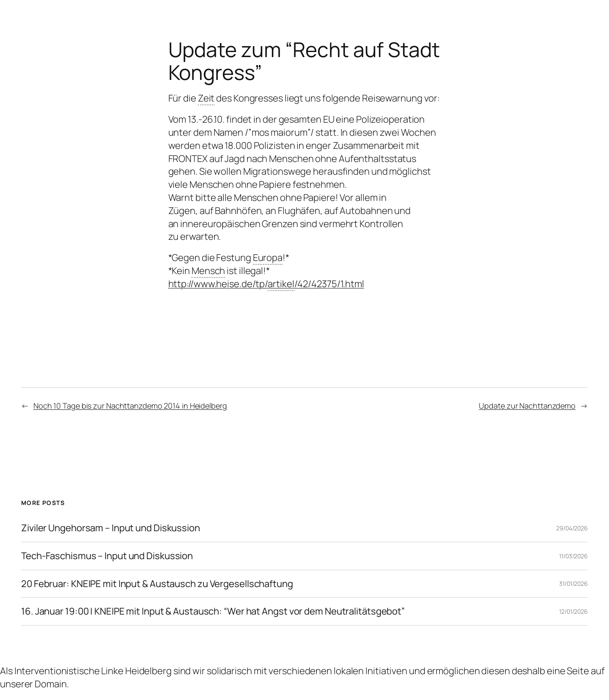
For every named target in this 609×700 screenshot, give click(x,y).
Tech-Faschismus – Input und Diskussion (107, 556)
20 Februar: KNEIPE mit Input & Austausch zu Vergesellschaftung (157, 584)
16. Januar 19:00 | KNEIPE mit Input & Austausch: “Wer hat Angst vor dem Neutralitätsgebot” (213, 611)
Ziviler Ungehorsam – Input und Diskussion (111, 528)
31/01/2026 (573, 583)
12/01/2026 (573, 611)
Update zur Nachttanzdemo (527, 406)
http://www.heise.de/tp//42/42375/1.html (266, 284)
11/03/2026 (573, 556)
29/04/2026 (572, 528)
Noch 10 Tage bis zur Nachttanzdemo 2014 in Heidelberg (130, 406)
